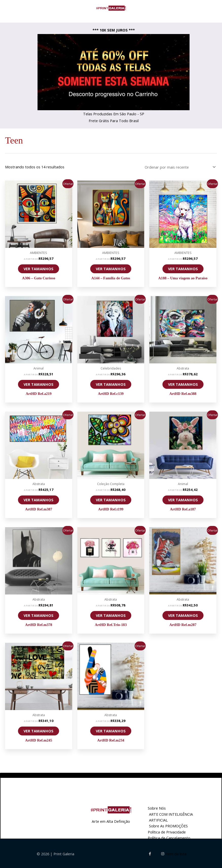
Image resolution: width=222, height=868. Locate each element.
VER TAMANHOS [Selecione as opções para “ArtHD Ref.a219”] (39, 383)
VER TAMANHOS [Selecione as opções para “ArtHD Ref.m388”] (183, 383)
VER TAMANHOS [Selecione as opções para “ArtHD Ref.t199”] (111, 499)
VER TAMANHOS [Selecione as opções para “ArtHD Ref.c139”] (111, 383)
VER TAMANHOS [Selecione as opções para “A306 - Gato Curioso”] (39, 268)
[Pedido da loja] (179, 166)
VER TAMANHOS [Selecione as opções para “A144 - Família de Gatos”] (111, 268)
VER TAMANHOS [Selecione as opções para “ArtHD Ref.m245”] (39, 730)
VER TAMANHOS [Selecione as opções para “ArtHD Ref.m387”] (39, 499)
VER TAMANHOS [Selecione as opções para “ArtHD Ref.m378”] (39, 614)
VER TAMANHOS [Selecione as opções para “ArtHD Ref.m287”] (183, 614)
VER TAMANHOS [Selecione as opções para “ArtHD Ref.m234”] (111, 730)
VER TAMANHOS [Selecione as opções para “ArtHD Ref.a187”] (183, 499)
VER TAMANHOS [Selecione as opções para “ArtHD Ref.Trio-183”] (111, 614)
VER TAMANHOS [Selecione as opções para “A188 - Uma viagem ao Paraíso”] (183, 268)
